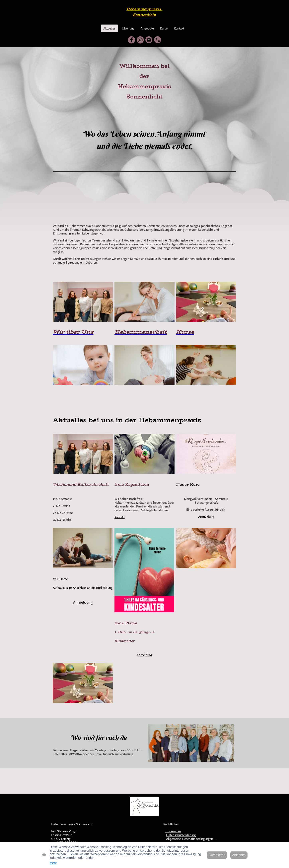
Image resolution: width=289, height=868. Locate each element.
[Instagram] (140, 40)
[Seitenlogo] (144, 19)
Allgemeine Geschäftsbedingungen (191, 839)
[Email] (149, 40)
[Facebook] (131, 40)
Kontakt (120, 517)
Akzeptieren (217, 855)
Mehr (53, 863)
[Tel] (158, 40)
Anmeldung (206, 517)
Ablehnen (239, 855)
